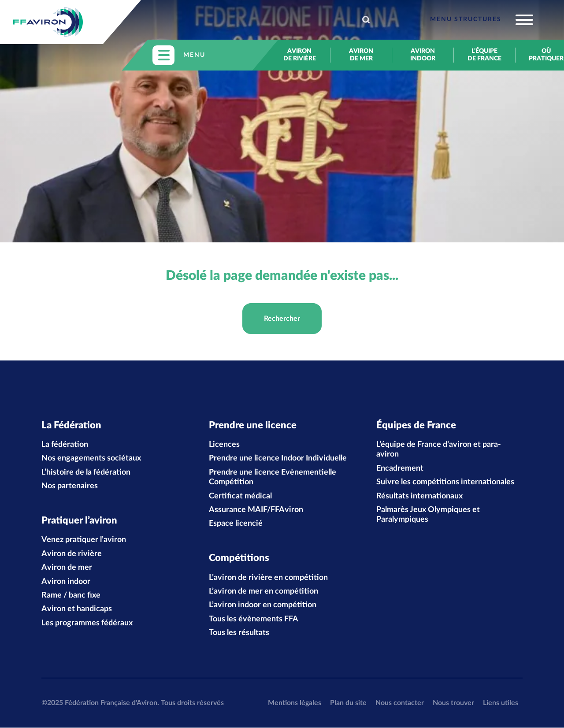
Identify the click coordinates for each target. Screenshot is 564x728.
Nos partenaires (70, 487)
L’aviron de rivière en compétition (268, 578)
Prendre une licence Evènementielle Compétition (273, 477)
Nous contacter (400, 703)
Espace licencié (236, 524)
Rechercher (282, 319)
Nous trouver (453, 703)
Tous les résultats (239, 633)
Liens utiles (501, 703)
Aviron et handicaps (77, 609)
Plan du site (348, 703)
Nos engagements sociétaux (91, 459)
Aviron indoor (423, 55)
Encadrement (400, 468)
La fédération (65, 445)
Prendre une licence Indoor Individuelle (278, 459)
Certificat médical (240, 496)
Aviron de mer (361, 55)
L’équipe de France (484, 55)
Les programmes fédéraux (87, 624)
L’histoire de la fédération (86, 472)
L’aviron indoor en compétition (263, 605)
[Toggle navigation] (482, 20)
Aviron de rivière (300, 55)
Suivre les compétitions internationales (445, 483)
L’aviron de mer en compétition (263, 592)
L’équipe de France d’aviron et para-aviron (439, 449)
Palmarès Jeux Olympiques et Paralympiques (428, 515)
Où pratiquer (546, 55)
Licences (224, 445)
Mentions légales (295, 703)
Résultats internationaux (419, 496)
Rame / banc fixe (71, 596)
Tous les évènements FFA (254, 620)
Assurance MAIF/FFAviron (256, 510)
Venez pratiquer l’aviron (84, 540)
